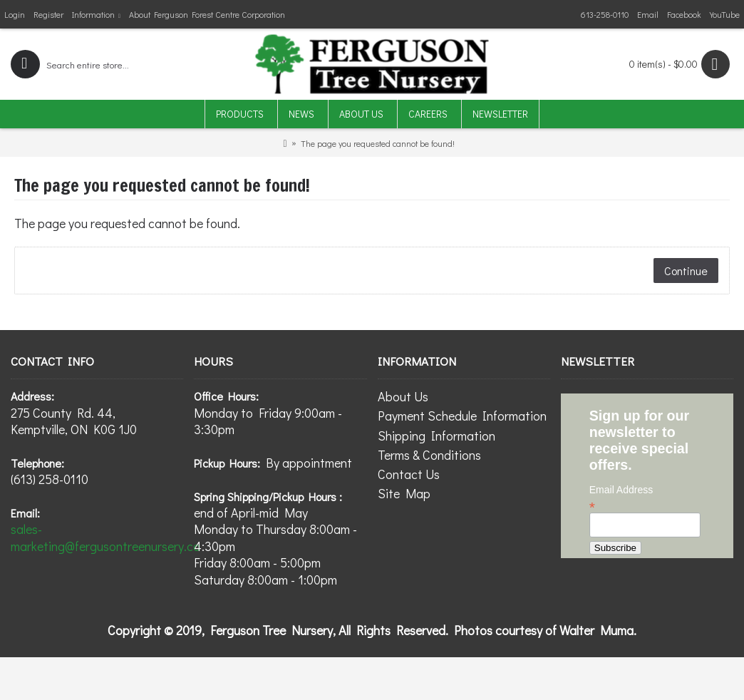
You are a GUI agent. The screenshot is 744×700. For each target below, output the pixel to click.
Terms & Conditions (429, 455)
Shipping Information (436, 436)
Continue (686, 271)
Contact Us (409, 474)
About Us (403, 396)
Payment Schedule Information (462, 416)
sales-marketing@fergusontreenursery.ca (105, 537)
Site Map (404, 493)
